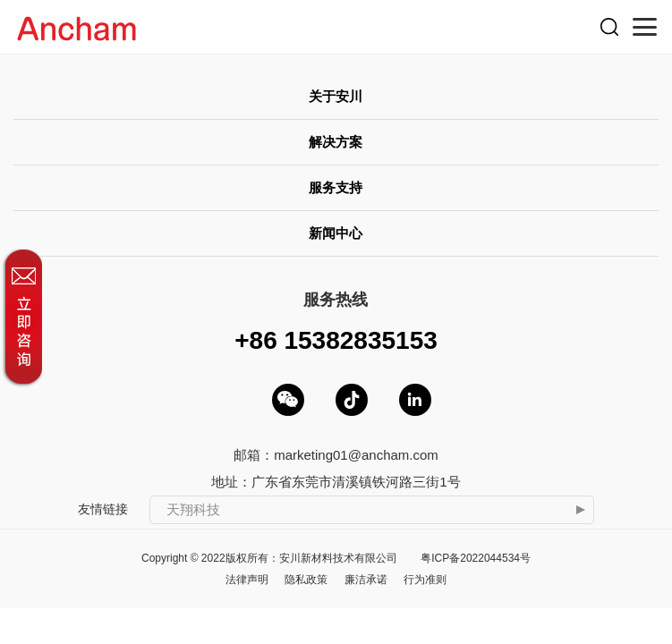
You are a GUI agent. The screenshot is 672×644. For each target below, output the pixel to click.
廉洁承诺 (366, 580)
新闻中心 (336, 233)
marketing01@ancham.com (356, 455)
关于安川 (336, 96)
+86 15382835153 (336, 340)
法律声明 (247, 580)
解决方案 (336, 142)
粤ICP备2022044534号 (476, 558)
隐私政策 (306, 580)
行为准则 (425, 580)
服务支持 (336, 187)
